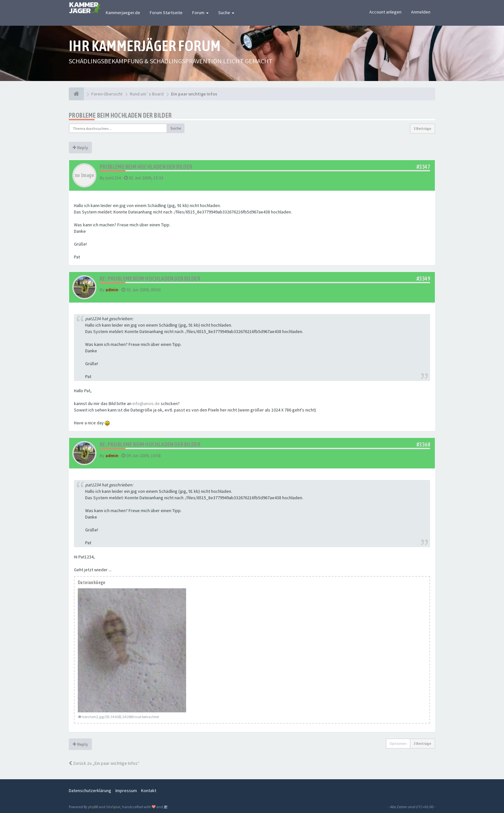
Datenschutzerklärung (90, 790)
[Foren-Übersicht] (76, 94)
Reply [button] (80, 148)
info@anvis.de (146, 403)
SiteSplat (113, 807)
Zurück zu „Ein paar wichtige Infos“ (104, 763)
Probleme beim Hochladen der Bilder (120, 115)
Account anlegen (385, 12)
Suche (226, 13)
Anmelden (421, 12)
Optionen (398, 743)
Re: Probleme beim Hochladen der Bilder (150, 279)
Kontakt (149, 790)
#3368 (423, 444)
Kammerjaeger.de (123, 13)
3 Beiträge (423, 128)
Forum (200, 13)
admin (112, 290)
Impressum (126, 790)
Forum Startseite (166, 13)
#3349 (423, 279)
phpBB (93, 807)
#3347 (423, 167)
